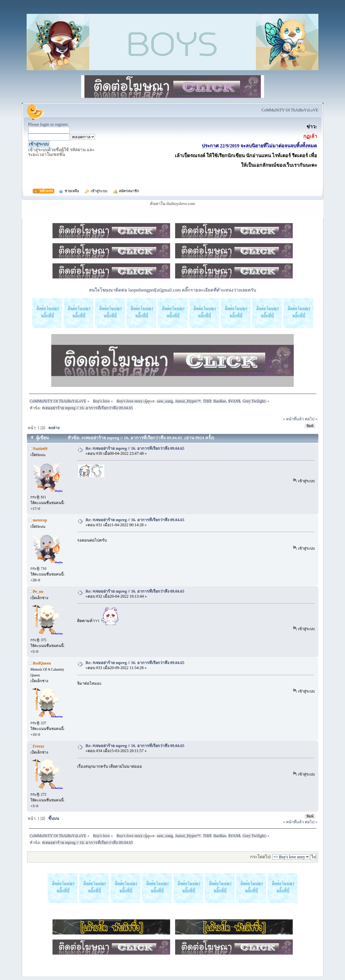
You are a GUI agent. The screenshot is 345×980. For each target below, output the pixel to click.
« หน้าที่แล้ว (293, 419)
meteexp (40, 520)
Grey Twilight (254, 401)
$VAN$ (234, 401)
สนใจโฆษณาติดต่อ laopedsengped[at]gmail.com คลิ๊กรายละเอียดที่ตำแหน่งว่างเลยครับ (172, 290)
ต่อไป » (311, 419)
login (45, 124)
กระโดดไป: (261, 857)
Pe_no (38, 591)
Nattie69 (40, 449)
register (61, 124)
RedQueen (42, 663)
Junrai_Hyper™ (188, 401)
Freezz (39, 746)
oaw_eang (165, 401)
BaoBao (220, 401)
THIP (207, 401)
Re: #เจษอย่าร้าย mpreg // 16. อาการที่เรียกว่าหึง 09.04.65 (135, 448)
